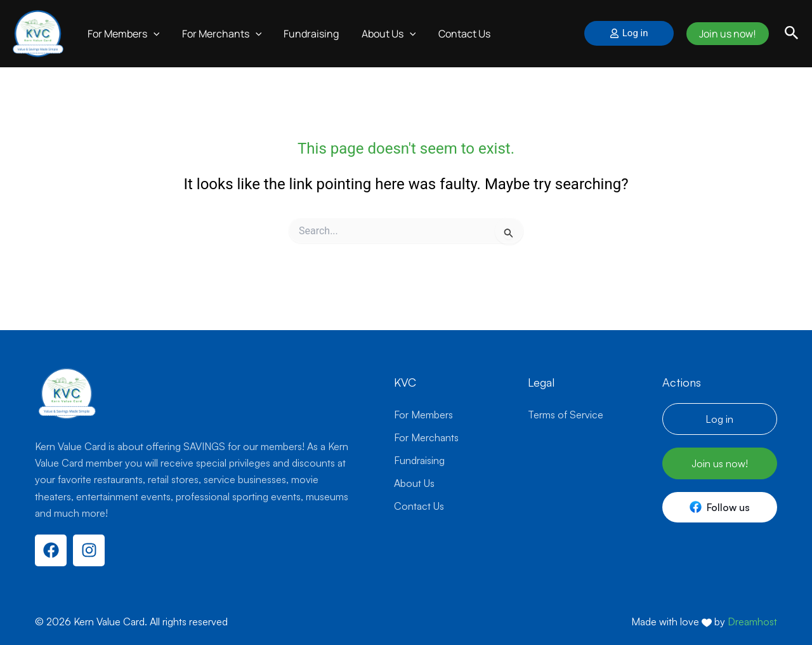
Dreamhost (752, 622)
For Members (423, 415)
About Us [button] (381, 34)
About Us (414, 483)
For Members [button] (122, 34)
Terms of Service (566, 415)
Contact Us (455, 34)
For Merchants (426, 437)
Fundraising (306, 34)
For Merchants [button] (219, 34)
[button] (152, 34)
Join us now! (726, 34)
